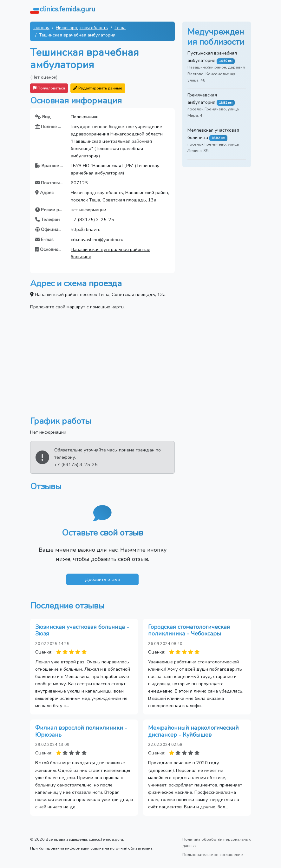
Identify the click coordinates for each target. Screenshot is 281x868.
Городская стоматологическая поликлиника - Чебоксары (189, 630)
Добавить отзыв (103, 579)
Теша (120, 28)
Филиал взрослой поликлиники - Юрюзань (81, 731)
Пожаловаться (49, 88)
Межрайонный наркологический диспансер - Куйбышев (193, 731)
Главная (41, 28)
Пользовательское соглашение (213, 855)
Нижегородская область (82, 28)
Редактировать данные (98, 88)
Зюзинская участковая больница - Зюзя (82, 630)
